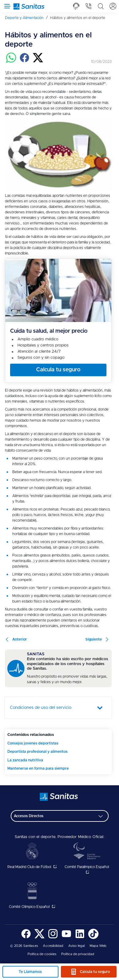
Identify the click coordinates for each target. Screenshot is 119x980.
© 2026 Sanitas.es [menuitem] (24, 946)
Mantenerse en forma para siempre (38, 768)
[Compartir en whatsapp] (11, 62)
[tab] (76, 6)
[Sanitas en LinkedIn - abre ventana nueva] (80, 938)
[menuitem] (26, 18)
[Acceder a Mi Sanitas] (113, 6)
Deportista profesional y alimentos (37, 752)
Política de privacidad (78, 954)
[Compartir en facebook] (24, 62)
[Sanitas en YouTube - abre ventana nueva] (66, 938)
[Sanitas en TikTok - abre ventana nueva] (93, 938)
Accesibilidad (53, 946)
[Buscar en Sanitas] (101, 6)
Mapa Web (98, 946)
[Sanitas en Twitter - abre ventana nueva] (39, 938)
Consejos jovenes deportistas (33, 743)
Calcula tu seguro (95, 972)
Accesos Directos (29, 816)
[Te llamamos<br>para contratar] (76, 6)
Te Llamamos (30, 972)
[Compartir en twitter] (38, 62)
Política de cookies (42, 954)
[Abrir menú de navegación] (6, 6)
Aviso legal (76, 946)
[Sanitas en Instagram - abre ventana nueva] (53, 938)
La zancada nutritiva (25, 760)
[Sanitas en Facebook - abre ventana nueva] (26, 938)
